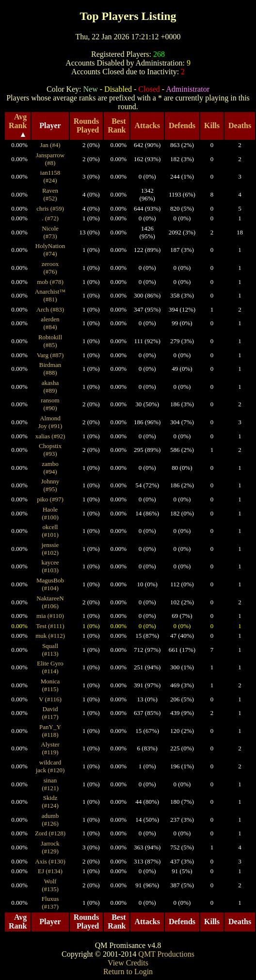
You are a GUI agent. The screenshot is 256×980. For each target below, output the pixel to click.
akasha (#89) (50, 387)
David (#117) (50, 713)
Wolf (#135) (50, 885)
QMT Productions (166, 954)
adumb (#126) (50, 820)
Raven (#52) (50, 194)
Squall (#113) (50, 650)
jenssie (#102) (50, 549)
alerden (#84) (50, 323)
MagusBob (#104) (50, 584)
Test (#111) (50, 626)
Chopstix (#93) (50, 450)
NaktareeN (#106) (50, 602)
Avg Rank (18, 121)
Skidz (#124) (50, 802)
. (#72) (50, 218)
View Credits (128, 963)
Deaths (240, 125)
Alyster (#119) (50, 748)
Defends (182, 125)
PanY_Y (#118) (50, 731)
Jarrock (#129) (50, 847)
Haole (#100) (50, 513)
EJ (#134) (50, 871)
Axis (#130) (50, 861)
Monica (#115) (50, 685)
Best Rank (117, 125)
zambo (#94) (50, 468)
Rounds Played (86, 125)
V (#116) (50, 699)
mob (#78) (50, 282)
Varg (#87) (50, 355)
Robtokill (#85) (50, 341)
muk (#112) (50, 636)
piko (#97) (50, 499)
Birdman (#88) (50, 369)
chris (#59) (50, 208)
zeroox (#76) (50, 268)
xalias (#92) (50, 436)
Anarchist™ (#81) (50, 295)
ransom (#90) (50, 404)
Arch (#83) (50, 309)
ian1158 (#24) (50, 176)
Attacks (147, 125)
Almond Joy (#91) (50, 422)
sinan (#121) (50, 784)
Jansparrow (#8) (50, 159)
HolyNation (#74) (50, 250)
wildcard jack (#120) (50, 766)
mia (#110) (50, 616)
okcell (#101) (50, 531)
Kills (212, 125)
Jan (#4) (50, 145)
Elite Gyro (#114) (50, 667)
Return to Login (128, 972)
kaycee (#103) (50, 566)
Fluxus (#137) (50, 903)
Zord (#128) (50, 833)
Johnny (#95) (50, 485)
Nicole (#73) (50, 232)
